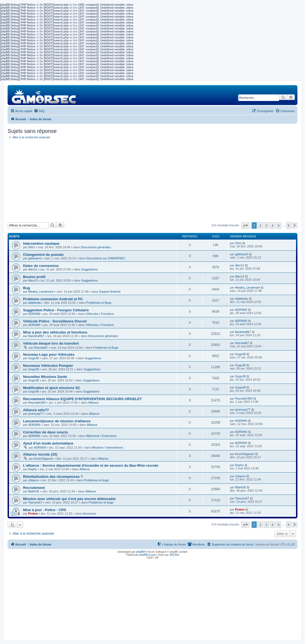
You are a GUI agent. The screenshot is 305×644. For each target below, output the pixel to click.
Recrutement (34, 488)
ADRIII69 (34, 314)
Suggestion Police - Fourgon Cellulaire (56, 310)
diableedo (35, 303)
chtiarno (33, 480)
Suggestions (90, 269)
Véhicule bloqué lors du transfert (51, 343)
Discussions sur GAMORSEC (106, 258)
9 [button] (289, 225)
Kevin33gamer (44, 459)
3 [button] (266, 225)
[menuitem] (39, 111)
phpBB (140, 552)
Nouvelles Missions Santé (45, 377)
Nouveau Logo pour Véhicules (49, 354)
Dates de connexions (41, 266)
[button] (245, 226)
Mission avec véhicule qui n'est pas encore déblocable (69, 499)
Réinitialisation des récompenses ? (53, 477)
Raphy (33, 469)
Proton (33, 514)
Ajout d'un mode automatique (48, 443)
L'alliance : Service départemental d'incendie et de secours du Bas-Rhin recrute (91, 465)
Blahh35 (34, 491)
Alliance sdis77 (36, 410)
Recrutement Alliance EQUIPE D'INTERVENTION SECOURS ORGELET (82, 399)
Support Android (110, 292)
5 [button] (279, 225)
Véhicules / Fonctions (100, 314)
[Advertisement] (152, 182)
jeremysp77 (36, 414)
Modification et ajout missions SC (52, 388)
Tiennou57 (35, 502)
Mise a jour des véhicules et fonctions (55, 332)
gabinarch (35, 258)
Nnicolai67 (41, 348)
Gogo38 (33, 358)
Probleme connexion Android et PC (53, 299)
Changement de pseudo (43, 255)
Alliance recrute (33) (40, 454)
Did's (31, 247)
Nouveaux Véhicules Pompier (48, 366)
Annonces (89, 514)
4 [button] (272, 225)
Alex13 (33, 269)
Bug (27, 288)
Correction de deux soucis (46, 432)
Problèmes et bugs (96, 480)
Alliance (93, 403)
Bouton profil (34, 277)
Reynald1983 (37, 403)
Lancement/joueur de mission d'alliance (57, 421)
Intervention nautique (41, 243)
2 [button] (260, 225)
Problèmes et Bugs (99, 303)
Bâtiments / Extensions (101, 436)
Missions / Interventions (107, 447)
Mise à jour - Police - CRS (45, 510)
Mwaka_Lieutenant (41, 292)
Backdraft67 (36, 336)
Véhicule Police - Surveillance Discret (55, 321)
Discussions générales (96, 247)
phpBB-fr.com (148, 555)
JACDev (174, 555)
